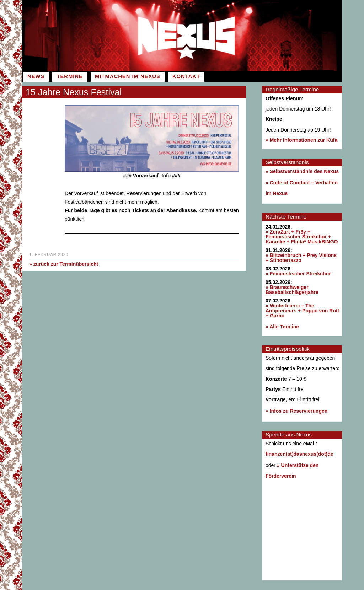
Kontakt (186, 76)
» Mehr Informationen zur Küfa (301, 140)
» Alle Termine (282, 327)
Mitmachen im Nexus (128, 76)
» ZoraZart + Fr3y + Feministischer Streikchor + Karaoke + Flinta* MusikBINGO (302, 237)
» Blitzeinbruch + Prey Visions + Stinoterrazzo (301, 258)
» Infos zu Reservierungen (296, 411)
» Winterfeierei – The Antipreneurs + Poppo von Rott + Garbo (302, 311)
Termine (69, 76)
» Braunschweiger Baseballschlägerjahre (292, 290)
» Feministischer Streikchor (298, 274)
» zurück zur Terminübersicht (64, 264)
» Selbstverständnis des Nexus (302, 171)
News (36, 76)
